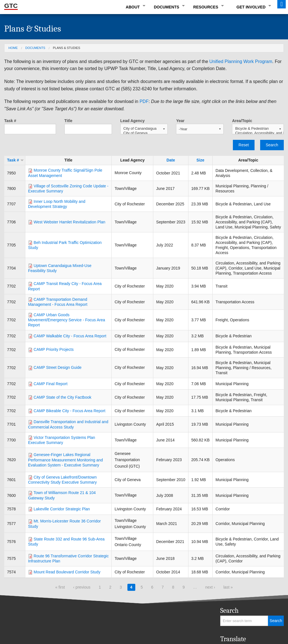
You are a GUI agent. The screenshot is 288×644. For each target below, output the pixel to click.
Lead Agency (133, 121)
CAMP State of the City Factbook (63, 397)
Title (68, 121)
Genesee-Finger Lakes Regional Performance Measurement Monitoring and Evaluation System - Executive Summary (66, 460)
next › (210, 587)
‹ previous (82, 587)
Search (272, 145)
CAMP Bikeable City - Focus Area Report (70, 411)
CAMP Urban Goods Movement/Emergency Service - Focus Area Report (67, 320)
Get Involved (251, 7)
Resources (206, 7)
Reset (244, 145)
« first (60, 587)
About (133, 7)
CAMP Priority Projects (54, 349)
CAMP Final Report (51, 384)
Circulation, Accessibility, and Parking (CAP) (258, 133)
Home (13, 48)
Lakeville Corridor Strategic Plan (62, 509)
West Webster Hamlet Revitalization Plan (70, 222)
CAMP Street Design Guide (58, 367)
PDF (144, 101)
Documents (166, 7)
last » (228, 587)
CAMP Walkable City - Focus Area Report (70, 336)
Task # (10, 121)
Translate (233, 639)
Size (201, 160)
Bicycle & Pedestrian (258, 129)
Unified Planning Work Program (241, 61)
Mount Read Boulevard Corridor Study (67, 572)
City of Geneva (144, 133)
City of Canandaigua (144, 129)
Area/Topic (242, 121)
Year (180, 121)
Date (171, 160)
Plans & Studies (67, 48)
